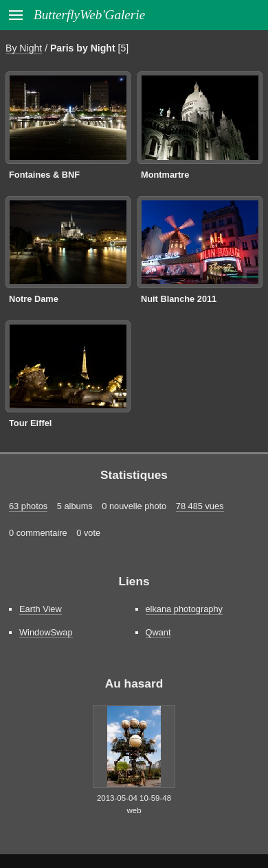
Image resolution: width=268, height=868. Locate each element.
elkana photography (184, 609)
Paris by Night (83, 48)
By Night (24, 48)
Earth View (41, 609)
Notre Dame (34, 299)
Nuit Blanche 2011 (179, 299)
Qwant (158, 632)
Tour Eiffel (30, 423)
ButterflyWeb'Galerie (89, 15)
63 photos (28, 506)
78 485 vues (200, 506)
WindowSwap (46, 632)
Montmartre (165, 175)
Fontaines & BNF (44, 175)
